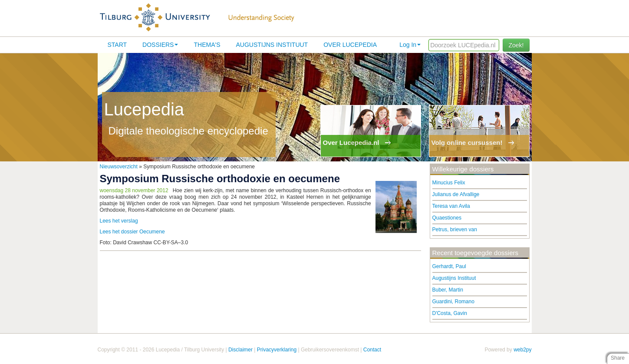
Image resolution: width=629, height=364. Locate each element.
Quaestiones (447, 218)
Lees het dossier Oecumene (132, 232)
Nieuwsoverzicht (119, 167)
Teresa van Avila (451, 206)
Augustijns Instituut (272, 45)
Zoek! (516, 45)
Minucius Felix (449, 183)
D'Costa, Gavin (450, 313)
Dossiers (160, 45)
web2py (522, 350)
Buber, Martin (448, 290)
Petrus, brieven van (455, 230)
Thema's (207, 45)
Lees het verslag (119, 221)
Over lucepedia (350, 45)
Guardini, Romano (453, 302)
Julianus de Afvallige (456, 194)
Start (117, 45)
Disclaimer (240, 350)
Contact (372, 350)
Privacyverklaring (277, 350)
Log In (410, 45)
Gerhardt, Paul (449, 266)
